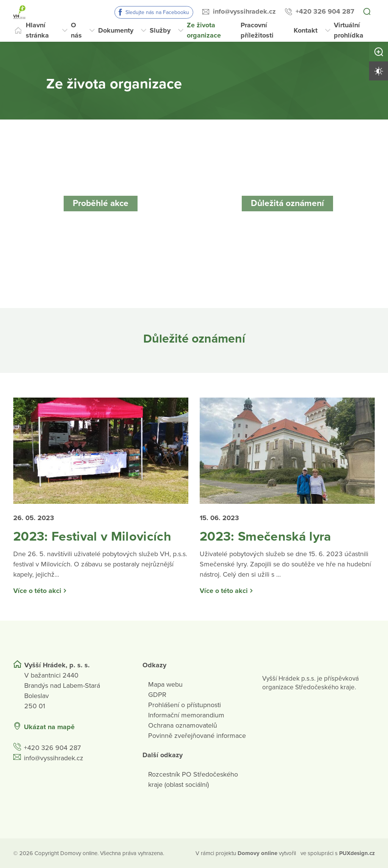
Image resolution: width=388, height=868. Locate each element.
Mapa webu (165, 684)
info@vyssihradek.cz (244, 11)
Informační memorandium (186, 715)
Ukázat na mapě (49, 727)
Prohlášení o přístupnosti (185, 705)
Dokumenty (116, 30)
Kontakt (306, 30)
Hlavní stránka (37, 30)
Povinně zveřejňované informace (197, 736)
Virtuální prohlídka (349, 30)
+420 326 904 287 (325, 11)
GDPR (157, 695)
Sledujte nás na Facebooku (157, 12)
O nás (76, 30)
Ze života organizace (204, 30)
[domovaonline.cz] (257, 853)
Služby (160, 30)
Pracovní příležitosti (257, 30)
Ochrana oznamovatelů (183, 725)
